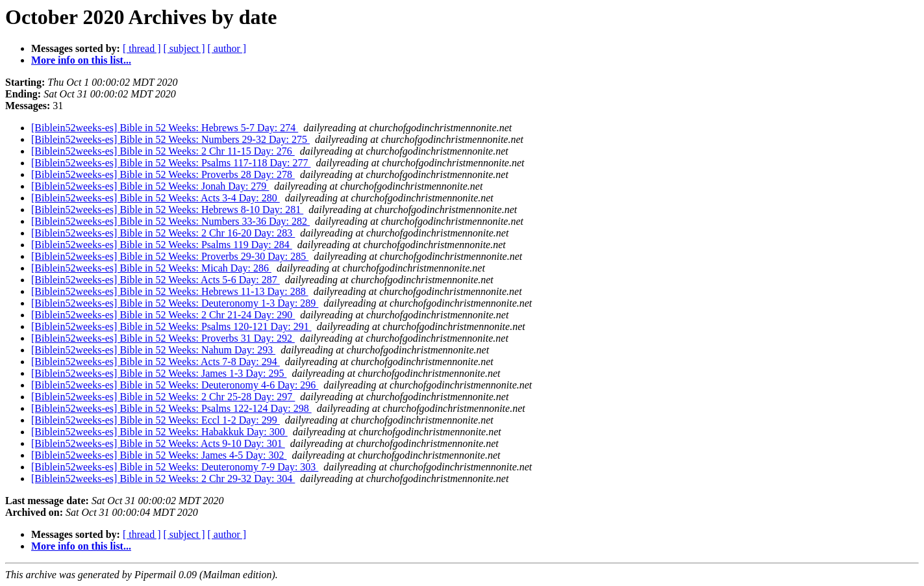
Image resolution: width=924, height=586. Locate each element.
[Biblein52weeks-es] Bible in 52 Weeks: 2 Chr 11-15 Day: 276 (163, 151)
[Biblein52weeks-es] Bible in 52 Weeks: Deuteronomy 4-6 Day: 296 (175, 385)
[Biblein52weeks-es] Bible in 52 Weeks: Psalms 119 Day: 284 (162, 245)
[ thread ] (142, 48)
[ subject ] (184, 48)
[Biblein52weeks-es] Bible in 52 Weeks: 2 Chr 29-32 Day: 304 (163, 478)
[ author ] (227, 48)
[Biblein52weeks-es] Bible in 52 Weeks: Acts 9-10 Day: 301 (158, 443)
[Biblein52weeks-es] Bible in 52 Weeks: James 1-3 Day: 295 (159, 373)
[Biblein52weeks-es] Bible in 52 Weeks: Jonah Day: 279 (150, 186)
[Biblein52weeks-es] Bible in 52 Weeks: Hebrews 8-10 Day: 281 (167, 210)
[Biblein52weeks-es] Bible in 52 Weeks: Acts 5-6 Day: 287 (156, 280)
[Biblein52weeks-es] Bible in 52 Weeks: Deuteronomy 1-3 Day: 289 (175, 303)
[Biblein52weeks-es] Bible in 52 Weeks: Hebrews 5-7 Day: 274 (165, 128)
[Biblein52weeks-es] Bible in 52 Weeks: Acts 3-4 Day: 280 (156, 198)
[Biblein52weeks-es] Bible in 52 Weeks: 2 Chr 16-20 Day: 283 (163, 233)
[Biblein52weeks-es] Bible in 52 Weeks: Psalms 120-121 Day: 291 (171, 326)
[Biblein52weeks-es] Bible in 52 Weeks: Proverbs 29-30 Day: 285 (170, 256)
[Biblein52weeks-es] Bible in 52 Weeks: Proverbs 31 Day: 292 (163, 338)
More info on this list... (81, 60)
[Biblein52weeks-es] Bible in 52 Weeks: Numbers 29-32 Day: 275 (170, 139)
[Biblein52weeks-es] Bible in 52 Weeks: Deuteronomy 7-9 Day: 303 (175, 467)
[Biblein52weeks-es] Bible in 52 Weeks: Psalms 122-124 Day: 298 (171, 408)
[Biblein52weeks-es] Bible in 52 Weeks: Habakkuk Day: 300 (159, 432)
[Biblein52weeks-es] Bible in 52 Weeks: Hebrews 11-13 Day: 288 (170, 291)
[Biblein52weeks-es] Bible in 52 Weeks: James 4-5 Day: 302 (159, 455)
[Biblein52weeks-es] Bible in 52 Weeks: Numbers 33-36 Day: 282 (170, 221)
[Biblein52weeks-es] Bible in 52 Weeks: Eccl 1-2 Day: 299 (156, 420)
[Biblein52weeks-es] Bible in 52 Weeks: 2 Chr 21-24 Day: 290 (163, 315)
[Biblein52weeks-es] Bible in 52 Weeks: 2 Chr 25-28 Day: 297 (163, 397)
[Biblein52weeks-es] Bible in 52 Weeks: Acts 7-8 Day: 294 (156, 362)
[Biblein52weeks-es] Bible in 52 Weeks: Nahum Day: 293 (153, 350)
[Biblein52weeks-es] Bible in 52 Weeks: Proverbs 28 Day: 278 (163, 174)
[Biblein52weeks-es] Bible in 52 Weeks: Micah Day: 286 (151, 268)
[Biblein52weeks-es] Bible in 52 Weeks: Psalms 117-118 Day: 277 (171, 163)
